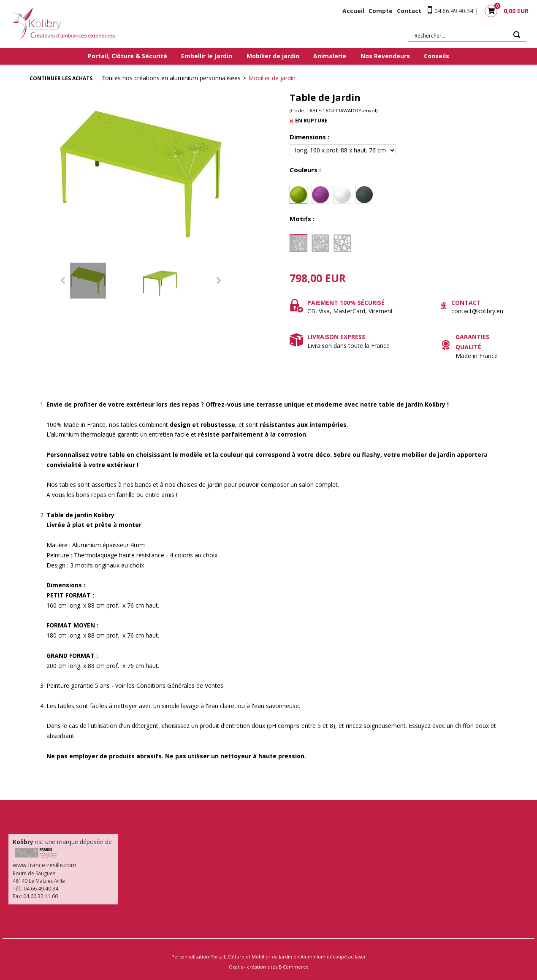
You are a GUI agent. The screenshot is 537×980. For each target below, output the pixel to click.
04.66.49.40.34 (454, 11)
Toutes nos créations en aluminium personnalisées (171, 78)
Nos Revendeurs (385, 56)
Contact (409, 11)
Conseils (437, 56)
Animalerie (330, 56)
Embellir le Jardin (207, 56)
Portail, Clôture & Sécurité (127, 56)
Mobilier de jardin (273, 56)
